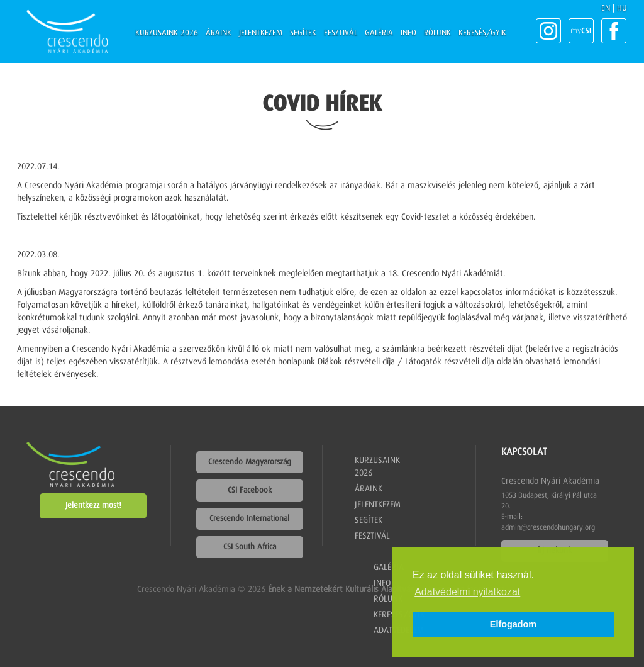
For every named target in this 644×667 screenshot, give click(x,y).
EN (606, 8)
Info (408, 33)
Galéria (379, 33)
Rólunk (437, 33)
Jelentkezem (261, 33)
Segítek (303, 33)
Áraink (219, 33)
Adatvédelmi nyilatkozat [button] (467, 592)
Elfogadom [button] (513, 624)
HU (622, 8)
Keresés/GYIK (482, 33)
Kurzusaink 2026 (167, 33)
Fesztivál (341, 33)
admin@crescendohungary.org (548, 528)
